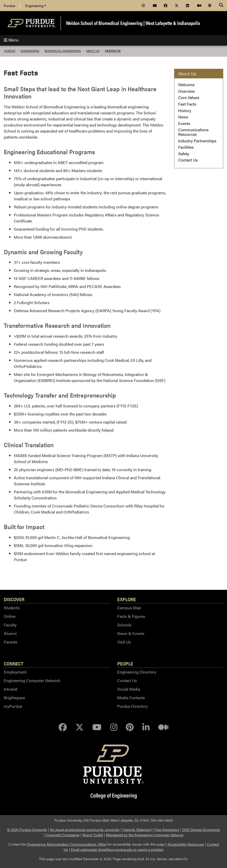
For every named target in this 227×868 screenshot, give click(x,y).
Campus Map (129, 608)
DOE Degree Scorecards (201, 829)
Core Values (189, 97)
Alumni (10, 633)
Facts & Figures (131, 616)
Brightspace (14, 698)
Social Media (129, 689)
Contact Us (188, 160)
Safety (184, 154)
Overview (186, 91)
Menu (11, 40)
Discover (14, 599)
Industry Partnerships (197, 141)
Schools (124, 625)
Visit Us (124, 642)
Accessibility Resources (186, 844)
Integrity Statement (137, 829)
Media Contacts (131, 698)
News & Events (131, 633)
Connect (14, 663)
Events (184, 123)
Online (10, 616)
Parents (11, 642)
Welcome (186, 85)
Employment (15, 672)
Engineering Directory (137, 672)
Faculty (10, 625)
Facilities (186, 147)
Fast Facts (187, 104)
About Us (93, 51)
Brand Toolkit (93, 835)
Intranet (11, 689)
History (185, 110)
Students (12, 608)
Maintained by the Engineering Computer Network (145, 835)
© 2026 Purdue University (27, 829)
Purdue (9, 6)
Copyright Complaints (63, 835)
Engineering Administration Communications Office (67, 844)
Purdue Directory (133, 706)
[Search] (221, 6)
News (183, 117)
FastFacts (113, 51)
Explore (127, 599)
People (125, 663)
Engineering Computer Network (32, 680)
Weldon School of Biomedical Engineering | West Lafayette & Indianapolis (133, 23)
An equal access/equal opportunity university (85, 829)
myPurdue (13, 706)
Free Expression (167, 829)
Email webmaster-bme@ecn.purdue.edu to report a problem (117, 849)
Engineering (36, 6)
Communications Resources (193, 132)
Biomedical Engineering (63, 51)
